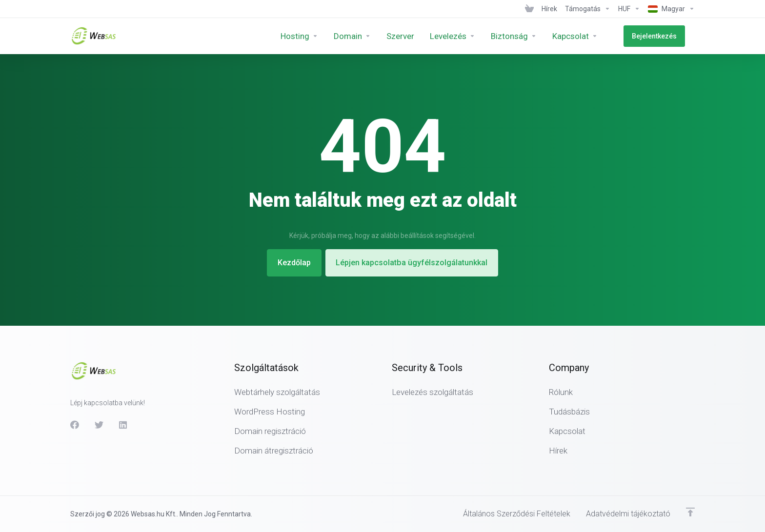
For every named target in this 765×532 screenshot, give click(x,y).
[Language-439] (669, 9)
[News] (549, 9)
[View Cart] (529, 9)
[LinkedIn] (123, 424)
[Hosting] (319, 36)
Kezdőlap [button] (290, 262)
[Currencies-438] (629, 9)
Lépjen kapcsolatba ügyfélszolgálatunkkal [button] (414, 262)
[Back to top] (690, 511)
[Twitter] (99, 424)
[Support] (588, 9)
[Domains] (372, 36)
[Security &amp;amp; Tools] (534, 36)
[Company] (595, 36)
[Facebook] (75, 424)
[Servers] (420, 36)
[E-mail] (473, 36)
